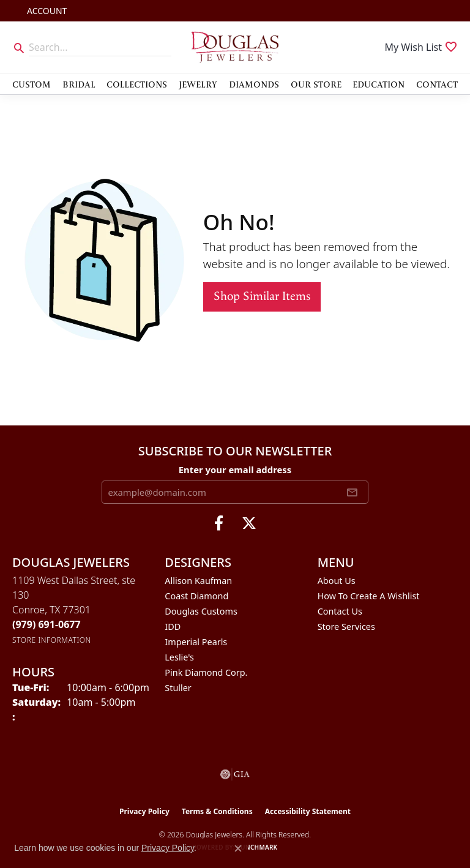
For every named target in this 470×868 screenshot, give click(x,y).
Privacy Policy (144, 811)
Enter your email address (235, 470)
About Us (337, 581)
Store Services (346, 627)
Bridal (79, 84)
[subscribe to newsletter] (352, 492)
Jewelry (198, 84)
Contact (437, 84)
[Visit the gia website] (235, 774)
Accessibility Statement (308, 811)
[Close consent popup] (238, 848)
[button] (46, 11)
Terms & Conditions (217, 811)
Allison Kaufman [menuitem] (198, 581)
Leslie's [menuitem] (179, 657)
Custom (32, 84)
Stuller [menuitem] (178, 688)
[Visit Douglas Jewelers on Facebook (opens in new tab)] (219, 523)
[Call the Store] (47, 624)
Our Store (316, 84)
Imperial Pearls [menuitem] (196, 642)
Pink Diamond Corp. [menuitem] (206, 672)
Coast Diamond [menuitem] (196, 596)
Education (379, 84)
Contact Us (340, 611)
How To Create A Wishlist (369, 596)
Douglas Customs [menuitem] (201, 611)
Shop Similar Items (262, 297)
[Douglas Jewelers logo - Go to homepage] (235, 47)
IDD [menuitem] (173, 627)
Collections (137, 84)
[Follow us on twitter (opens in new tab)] (249, 523)
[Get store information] (52, 640)
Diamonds (254, 84)
